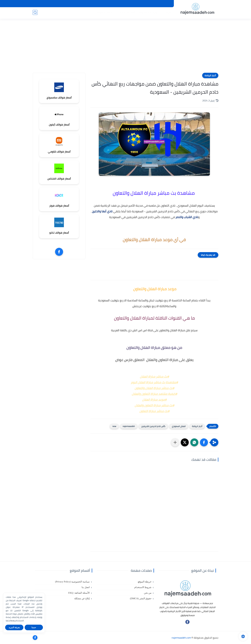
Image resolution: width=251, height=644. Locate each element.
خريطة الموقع (144, 4)
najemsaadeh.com (181, 638)
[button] (204, 442)
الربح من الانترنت (125, 13)
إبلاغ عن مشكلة (21, 4)
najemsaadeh (129, 426)
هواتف (166, 13)
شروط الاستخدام (163, 4)
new (114, 426)
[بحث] (35, 13)
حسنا (34, 627)
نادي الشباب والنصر (187, 217)
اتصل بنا (60, 4)
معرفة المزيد (14, 627)
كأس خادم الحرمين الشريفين (153, 426)
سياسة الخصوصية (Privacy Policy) (84, 4)
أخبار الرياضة (210, 75)
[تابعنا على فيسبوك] (187, 623)
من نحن (107, 4)
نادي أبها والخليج (103, 211)
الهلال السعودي (179, 426)
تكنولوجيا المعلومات (148, 13)
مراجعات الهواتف (104, 13)
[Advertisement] (125, 48)
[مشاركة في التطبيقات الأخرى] (175, 442)
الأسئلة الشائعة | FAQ (42, 4)
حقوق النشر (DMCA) (124, 4)
